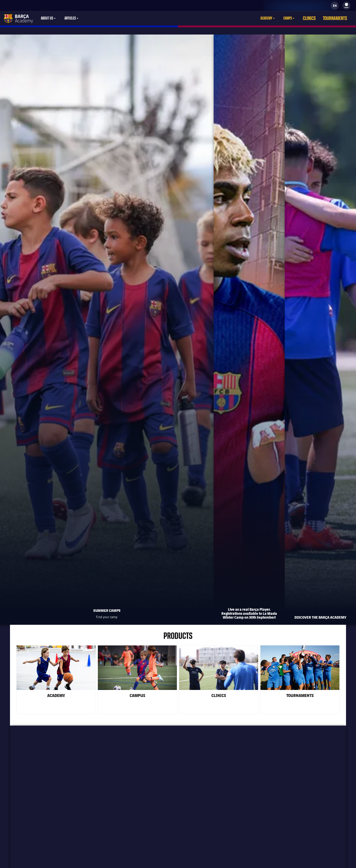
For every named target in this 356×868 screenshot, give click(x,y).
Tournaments (338, 18)
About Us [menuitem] (47, 18)
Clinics (316, 18)
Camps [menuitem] (296, 18)
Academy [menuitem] (275, 18)
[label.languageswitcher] (335, 6)
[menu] (346, 6)
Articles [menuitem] (70, 18)
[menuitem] (346, 5)
